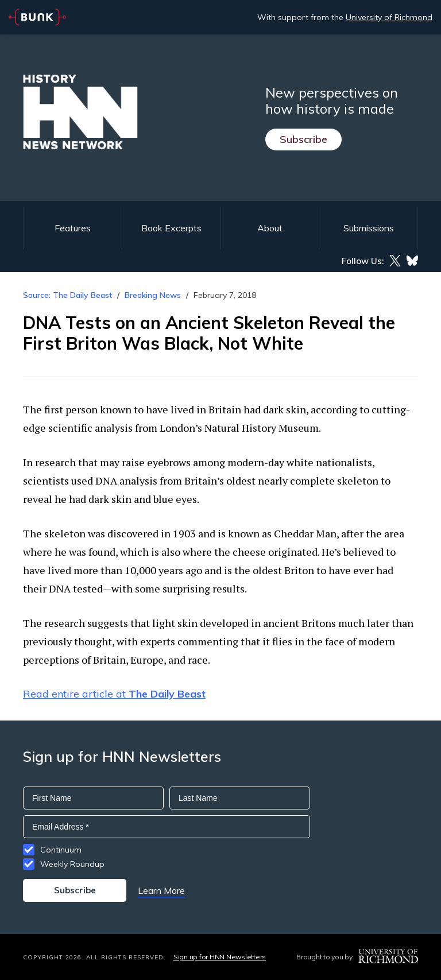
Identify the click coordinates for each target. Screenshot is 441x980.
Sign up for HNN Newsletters (220, 957)
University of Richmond (389, 17)
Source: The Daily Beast (67, 295)
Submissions (369, 228)
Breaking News (153, 295)
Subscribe (303, 139)
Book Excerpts (171, 228)
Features (73, 228)
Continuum (61, 850)
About (270, 228)
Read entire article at (114, 694)
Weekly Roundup (72, 864)
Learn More (161, 890)
